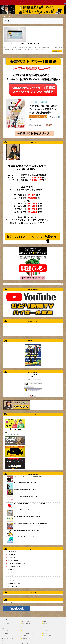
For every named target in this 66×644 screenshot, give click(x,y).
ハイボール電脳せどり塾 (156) (14, 566)
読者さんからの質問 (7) (13, 578)
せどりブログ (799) (12, 558)
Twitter (3, 626)
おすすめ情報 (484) (12, 555)
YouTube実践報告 (5, 631)
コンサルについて (5, 624)
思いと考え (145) (11, 572)
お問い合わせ (25, 643)
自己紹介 (45, 621)
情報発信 (24, 636)
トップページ (4, 621)
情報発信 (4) (10, 575)
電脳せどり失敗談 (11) (12, 587)
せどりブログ (46, 631)
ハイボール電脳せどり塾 (27, 633)
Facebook (45, 624)
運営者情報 (4, 643)
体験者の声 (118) (11, 569)
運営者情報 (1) (11, 581)
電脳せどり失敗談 (26, 638)
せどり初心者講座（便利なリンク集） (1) (16, 563)
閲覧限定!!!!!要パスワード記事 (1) (15, 584)
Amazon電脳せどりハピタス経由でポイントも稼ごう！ (15, 435)
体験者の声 (45, 633)
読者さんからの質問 (47, 636)
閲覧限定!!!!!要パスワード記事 (8, 638)
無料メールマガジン (26, 624)
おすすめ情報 (25, 631)
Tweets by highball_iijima (9, 602)
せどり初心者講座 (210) (13, 561)
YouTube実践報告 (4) (12, 552)
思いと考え (4, 636)
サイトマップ (46, 643)
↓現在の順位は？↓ (33, 394)
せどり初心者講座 (26, 621)
